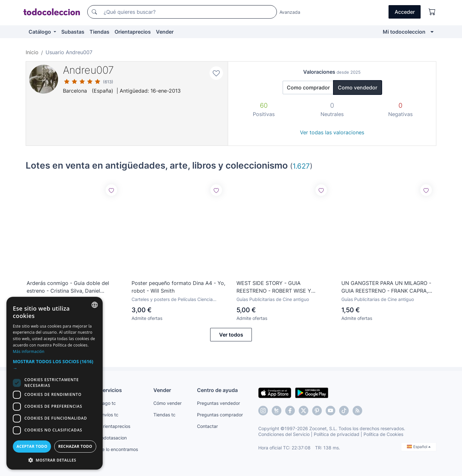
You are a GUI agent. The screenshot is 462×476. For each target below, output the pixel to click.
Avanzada (290, 12)
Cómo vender (167, 403)
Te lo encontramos (119, 449)
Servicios (111, 390)
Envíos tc (109, 415)
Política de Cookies (383, 434)
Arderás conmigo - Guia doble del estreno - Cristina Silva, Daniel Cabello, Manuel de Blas (68, 287)
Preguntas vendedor (218, 403)
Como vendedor (358, 88)
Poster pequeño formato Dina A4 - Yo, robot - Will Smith (178, 287)
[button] (55, 365)
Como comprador (308, 88)
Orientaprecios (133, 32)
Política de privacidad (337, 434)
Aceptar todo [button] (32, 446)
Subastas (73, 32)
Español (419, 447)
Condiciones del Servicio (284, 434)
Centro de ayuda (217, 390)
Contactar (207, 426)
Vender (165, 32)
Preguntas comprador (220, 415)
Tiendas (99, 32)
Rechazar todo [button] (75, 446)
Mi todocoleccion (404, 32)
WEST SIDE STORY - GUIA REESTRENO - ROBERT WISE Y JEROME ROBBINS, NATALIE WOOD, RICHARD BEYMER (280, 287)
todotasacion (113, 438)
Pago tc (108, 403)
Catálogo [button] (40, 32)
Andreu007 (88, 70)
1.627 (301, 166)
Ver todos (231, 335)
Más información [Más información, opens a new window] (29, 351)
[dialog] (55, 383)
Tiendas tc (164, 415)
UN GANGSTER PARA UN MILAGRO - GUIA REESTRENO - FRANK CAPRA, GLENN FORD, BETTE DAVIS (386, 287)
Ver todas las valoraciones (332, 132)
